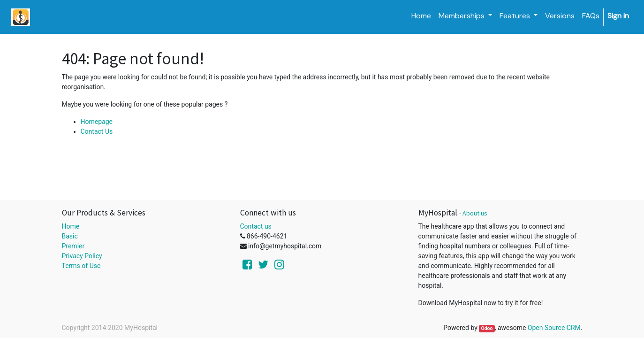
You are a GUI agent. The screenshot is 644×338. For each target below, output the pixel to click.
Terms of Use (81, 266)
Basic (70, 236)
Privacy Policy (82, 256)
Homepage (97, 122)
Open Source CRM (554, 328)
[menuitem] (421, 16)
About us (475, 213)
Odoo (487, 328)
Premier (73, 246)
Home (71, 226)
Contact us (256, 226)
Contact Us (97, 131)
